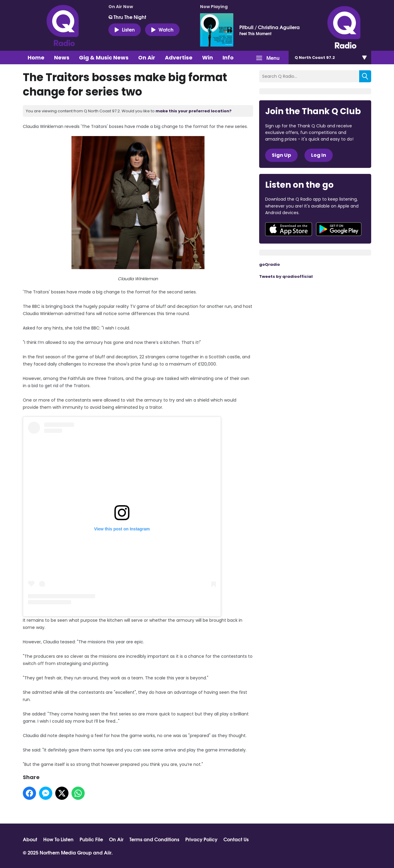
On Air (147, 58)
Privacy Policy (201, 839)
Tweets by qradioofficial (286, 276)
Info (228, 58)
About (30, 839)
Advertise (179, 58)
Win (208, 58)
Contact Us (236, 839)
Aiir (108, 852)
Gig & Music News (104, 58)
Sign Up (281, 155)
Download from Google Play (339, 229)
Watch (162, 29)
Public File (91, 839)
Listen (125, 29)
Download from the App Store (289, 229)
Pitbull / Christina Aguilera (270, 27)
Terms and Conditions (154, 839)
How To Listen (58, 839)
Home (36, 58)
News (62, 58)
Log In (319, 155)
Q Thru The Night (127, 17)
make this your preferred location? (194, 111)
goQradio (270, 264)
